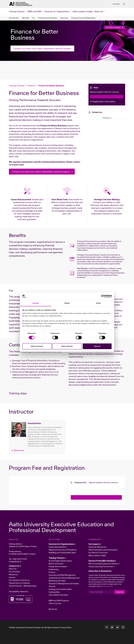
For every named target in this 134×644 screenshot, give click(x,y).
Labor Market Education (59, 595)
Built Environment (56, 564)
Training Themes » (57, 558)
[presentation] (87, 488)
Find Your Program (115, 27)
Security (52, 586)
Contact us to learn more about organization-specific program (42, 48)
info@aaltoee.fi (15, 562)
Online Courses (55, 603)
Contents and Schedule (47, 18)
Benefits (25, 18)
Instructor (64, 18)
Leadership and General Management (64, 578)
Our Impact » (95, 544)
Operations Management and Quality (64, 583)
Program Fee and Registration (83, 18)
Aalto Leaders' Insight (83, 11)
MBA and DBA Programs (59, 601)
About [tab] (98, 303)
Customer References (97, 547)
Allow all (97, 346)
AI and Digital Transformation (60, 561)
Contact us (107, 118)
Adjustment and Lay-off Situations (63, 550)
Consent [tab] (36, 303)
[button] (18, 450)
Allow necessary (37, 346)
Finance (31, 86)
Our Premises (14, 572)
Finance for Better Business (51, 86)
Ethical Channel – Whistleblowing (23, 586)
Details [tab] (67, 303)
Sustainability (54, 592)
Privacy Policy (66, 627)
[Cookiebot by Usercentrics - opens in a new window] (103, 296)
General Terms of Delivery (19, 583)
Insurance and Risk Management (62, 575)
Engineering (54, 569)
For (33, 18)
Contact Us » (15, 566)
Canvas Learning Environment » (101, 566)
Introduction (14, 18)
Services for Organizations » (62, 544)
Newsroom (13, 574)
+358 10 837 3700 (19, 559)
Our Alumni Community (98, 553)
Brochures (53, 609)
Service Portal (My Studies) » (102, 561)
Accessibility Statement (19, 591)
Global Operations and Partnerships (103, 550)
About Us (13, 569)
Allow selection (67, 346)
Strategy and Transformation (60, 589)
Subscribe (120, 592)
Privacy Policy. (108, 586)
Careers (12, 577)
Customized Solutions (58, 547)
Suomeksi (116, 4)
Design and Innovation (58, 566)
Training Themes (17, 86)
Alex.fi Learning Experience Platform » (104, 564)
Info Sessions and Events (19, 580)
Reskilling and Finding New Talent (62, 553)
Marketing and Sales (57, 581)
